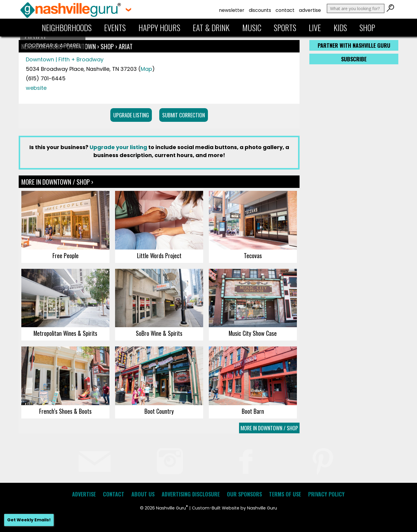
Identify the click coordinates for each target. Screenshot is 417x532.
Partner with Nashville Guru (354, 45)
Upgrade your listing (118, 147)
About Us (143, 494)
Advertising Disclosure (191, 494)
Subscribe (354, 59)
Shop (367, 28)
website (36, 88)
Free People (66, 255)
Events (115, 28)
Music (252, 28)
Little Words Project (159, 255)
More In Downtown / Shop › (57, 182)
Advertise (310, 10)
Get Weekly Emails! (29, 520)
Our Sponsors (244, 494)
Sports (285, 28)
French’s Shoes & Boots (65, 411)
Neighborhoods (67, 28)
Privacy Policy (326, 494)
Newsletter (232, 10)
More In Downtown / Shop (269, 428)
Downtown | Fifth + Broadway (65, 59)
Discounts (260, 10)
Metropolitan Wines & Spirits (65, 333)
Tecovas (253, 255)
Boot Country (159, 411)
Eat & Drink (211, 28)
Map (146, 69)
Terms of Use (285, 494)
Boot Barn (253, 411)
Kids (340, 28)
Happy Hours (159, 28)
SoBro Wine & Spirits (159, 333)
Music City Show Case (253, 333)
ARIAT (126, 46)
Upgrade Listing (131, 115)
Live (315, 28)
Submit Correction (184, 115)
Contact (285, 10)
